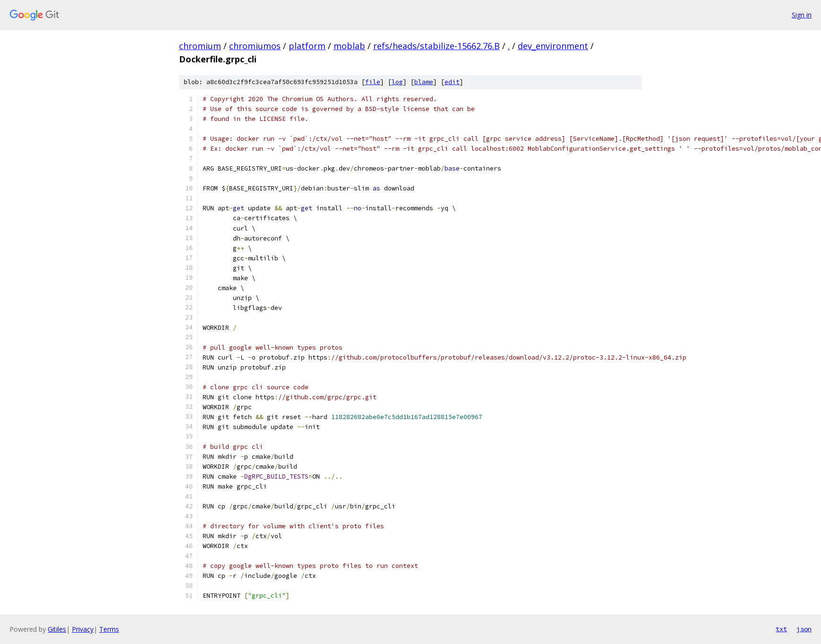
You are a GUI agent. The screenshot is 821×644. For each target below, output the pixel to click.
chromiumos (255, 46)
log (397, 82)
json (804, 629)
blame (424, 82)
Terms (109, 629)
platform (307, 46)
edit (452, 82)
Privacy (83, 629)
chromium (200, 46)
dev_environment (553, 46)
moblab (349, 46)
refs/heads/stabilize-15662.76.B (436, 46)
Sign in (802, 15)
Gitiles (57, 629)
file (373, 82)
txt (781, 629)
